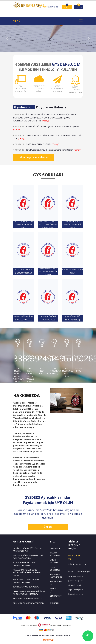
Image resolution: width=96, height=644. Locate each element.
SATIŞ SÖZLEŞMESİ (55, 568)
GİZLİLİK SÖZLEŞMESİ (55, 554)
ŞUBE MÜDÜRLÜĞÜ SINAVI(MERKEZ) (28, 599)
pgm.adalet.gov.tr (76, 581)
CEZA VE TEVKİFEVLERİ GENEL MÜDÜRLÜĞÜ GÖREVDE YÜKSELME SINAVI (27, 572)
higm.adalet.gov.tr (76, 594)
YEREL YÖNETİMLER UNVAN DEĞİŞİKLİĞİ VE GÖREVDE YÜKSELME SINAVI (29, 593)
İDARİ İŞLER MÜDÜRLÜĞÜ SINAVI (26, 587)
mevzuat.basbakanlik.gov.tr (76, 571)
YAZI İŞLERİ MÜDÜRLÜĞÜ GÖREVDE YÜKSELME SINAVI (28, 550)
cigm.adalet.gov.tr (76, 590)
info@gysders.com (76, 564)
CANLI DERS (55, 603)
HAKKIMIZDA (55, 548)
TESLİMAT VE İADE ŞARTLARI (56, 576)
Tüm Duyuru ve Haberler (34, 157)
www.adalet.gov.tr (76, 576)
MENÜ (17, 21)
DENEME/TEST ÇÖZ (56, 597)
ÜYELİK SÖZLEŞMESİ (55, 561)
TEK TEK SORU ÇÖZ (56, 583)
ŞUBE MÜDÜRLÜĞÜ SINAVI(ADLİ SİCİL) (28, 603)
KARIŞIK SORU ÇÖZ (56, 590)
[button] (7, 38)
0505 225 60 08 (74, 557)
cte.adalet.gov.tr (75, 585)
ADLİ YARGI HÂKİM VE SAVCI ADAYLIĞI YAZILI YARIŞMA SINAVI (28, 557)
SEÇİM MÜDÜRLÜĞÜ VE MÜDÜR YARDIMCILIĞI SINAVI (26, 581)
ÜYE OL (48, 527)
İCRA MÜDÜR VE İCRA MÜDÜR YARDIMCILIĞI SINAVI (25, 564)
